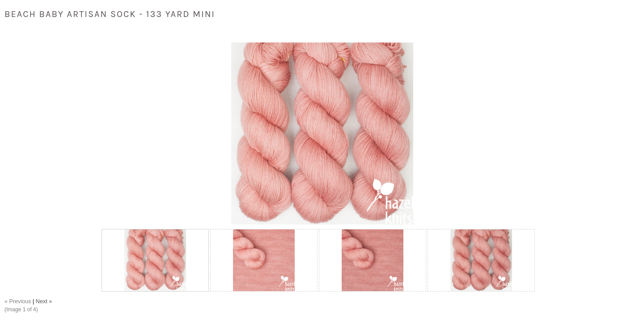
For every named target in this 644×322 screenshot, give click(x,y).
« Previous (18, 301)
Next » (44, 301)
